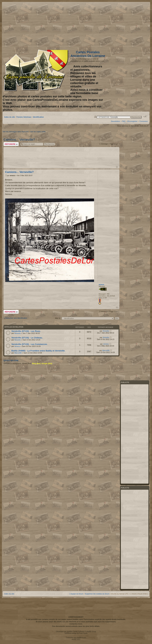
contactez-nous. (76, 624)
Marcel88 (18, 353)
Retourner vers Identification (16, 318)
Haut (117, 167)
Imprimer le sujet (95, 116)
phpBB (69, 632)
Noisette (18, 333)
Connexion (144, 121)
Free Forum (83, 633)
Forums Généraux (24, 117)
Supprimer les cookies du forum (97, 594)
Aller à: (58, 318)
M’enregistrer (132, 121)
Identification (38, 117)
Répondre (11, 144)
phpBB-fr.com (81, 638)
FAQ (124, 121)
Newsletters (116, 121)
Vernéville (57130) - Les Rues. (26, 331)
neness (12, 176)
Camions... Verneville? (19, 140)
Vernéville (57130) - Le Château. (27, 338)
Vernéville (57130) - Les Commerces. (29, 344)
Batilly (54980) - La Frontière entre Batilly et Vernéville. (38, 351)
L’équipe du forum (76, 594)
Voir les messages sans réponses (16, 132)
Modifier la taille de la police (145, 116)
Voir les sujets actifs (38, 132)
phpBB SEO (76, 639)
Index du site (10, 117)
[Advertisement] (123, 25)
